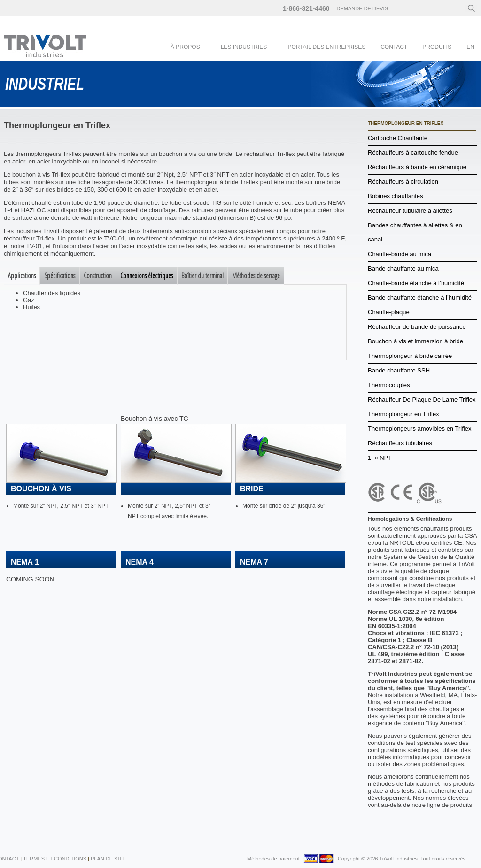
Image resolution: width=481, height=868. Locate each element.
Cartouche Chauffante (398, 138)
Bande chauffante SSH (399, 370)
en (470, 47)
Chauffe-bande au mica (400, 254)
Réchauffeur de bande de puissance (417, 327)
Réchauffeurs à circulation (403, 182)
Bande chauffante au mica (403, 268)
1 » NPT (380, 458)
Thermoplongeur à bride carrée (410, 356)
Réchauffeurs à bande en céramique (417, 167)
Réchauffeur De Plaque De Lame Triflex (422, 399)
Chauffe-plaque (389, 312)
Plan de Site (108, 859)
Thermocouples (389, 385)
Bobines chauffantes (396, 196)
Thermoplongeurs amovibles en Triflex (419, 429)
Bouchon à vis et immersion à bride (415, 341)
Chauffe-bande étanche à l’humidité (416, 283)
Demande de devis (362, 8)
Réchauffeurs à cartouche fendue (413, 152)
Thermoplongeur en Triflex (403, 414)
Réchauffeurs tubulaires (400, 443)
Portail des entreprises (326, 47)
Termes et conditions (55, 859)
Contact (394, 47)
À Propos (185, 47)
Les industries (244, 47)
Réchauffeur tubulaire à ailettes (410, 211)
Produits (437, 47)
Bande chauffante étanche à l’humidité (420, 298)
